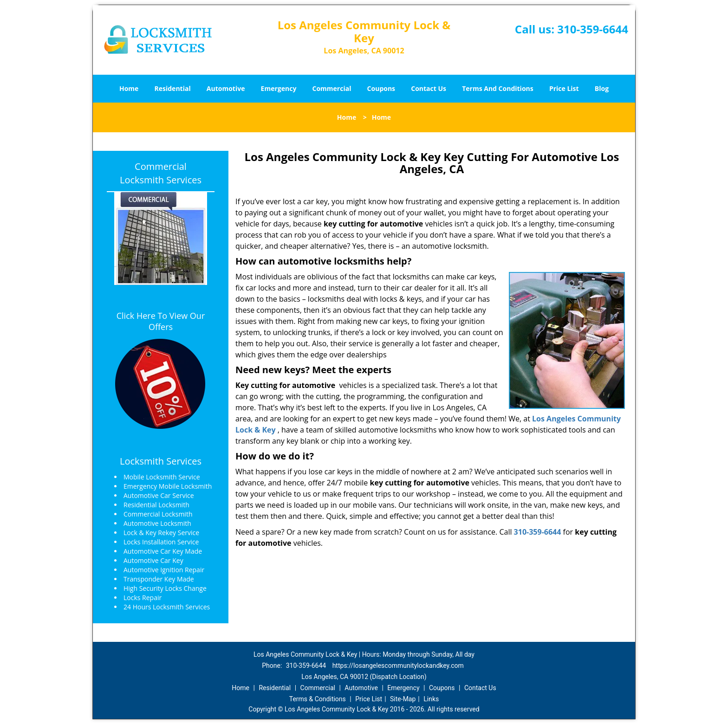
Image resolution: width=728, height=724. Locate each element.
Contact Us (429, 88)
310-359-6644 (593, 29)
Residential (173, 88)
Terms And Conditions (498, 88)
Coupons (381, 88)
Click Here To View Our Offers (161, 321)
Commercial (332, 88)
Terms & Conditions (318, 699)
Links (431, 699)
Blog (602, 88)
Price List (564, 88)
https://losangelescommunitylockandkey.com (398, 666)
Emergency (279, 88)
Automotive (226, 88)
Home (129, 88)
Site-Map (403, 699)
